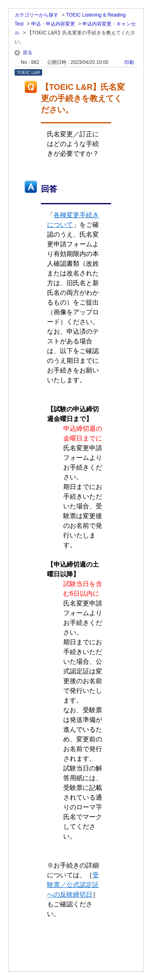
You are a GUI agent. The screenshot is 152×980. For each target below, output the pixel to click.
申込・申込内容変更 (53, 24)
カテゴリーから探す (36, 15)
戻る (28, 53)
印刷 (129, 62)
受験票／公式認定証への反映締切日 (73, 885)
